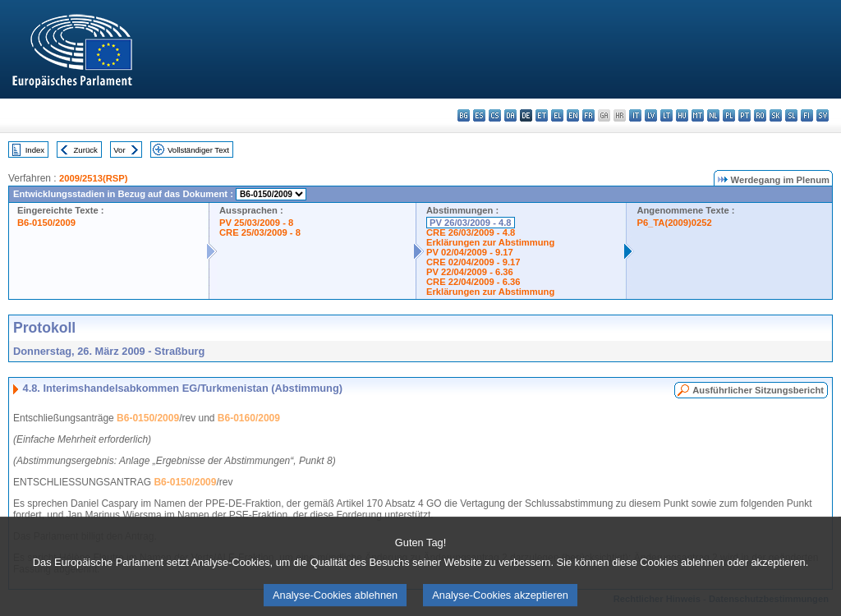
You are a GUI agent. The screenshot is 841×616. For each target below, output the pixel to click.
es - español (479, 115)
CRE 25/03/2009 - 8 (260, 232)
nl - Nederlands (713, 115)
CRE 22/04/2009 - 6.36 (473, 282)
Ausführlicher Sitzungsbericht (758, 390)
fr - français (588, 115)
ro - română (760, 115)
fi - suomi (807, 115)
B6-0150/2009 (46, 223)
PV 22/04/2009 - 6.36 (470, 272)
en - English (573, 115)
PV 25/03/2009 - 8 (256, 223)
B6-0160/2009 (249, 418)
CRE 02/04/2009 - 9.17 (473, 262)
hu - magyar (682, 115)
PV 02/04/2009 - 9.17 (470, 252)
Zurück (86, 150)
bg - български (464, 115)
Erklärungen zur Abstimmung (490, 242)
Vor (119, 150)
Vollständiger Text (198, 150)
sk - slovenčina (776, 115)
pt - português (744, 115)
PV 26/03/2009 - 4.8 (471, 223)
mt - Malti (698, 115)
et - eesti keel (542, 115)
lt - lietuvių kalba (666, 115)
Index (35, 150)
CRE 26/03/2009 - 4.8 (471, 232)
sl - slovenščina (791, 115)
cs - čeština (495, 115)
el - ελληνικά (557, 115)
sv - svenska (823, 115)
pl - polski (729, 115)
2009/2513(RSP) (93, 178)
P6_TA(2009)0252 (674, 223)
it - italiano (635, 115)
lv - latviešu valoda (651, 115)
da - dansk (510, 115)
